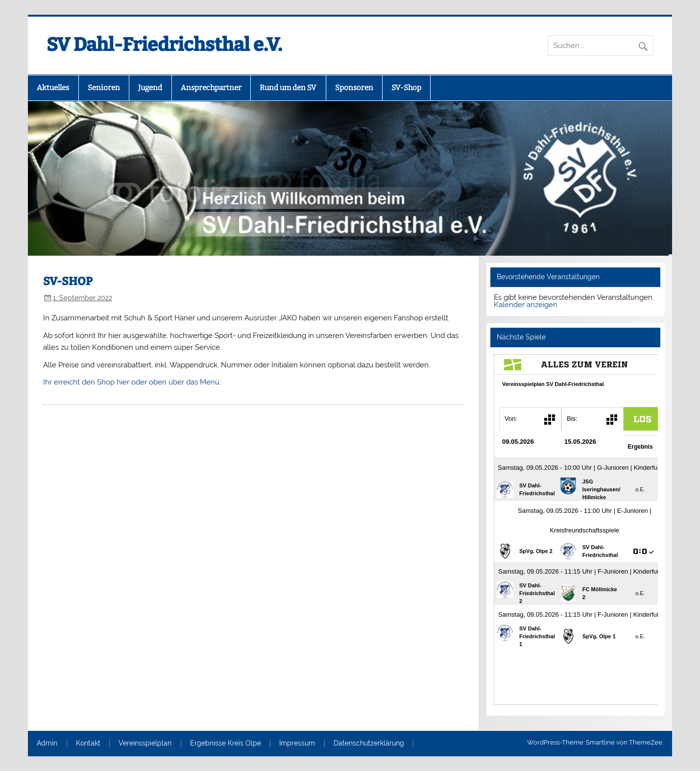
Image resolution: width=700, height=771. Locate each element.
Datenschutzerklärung (369, 744)
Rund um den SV (288, 88)
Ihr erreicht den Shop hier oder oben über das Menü (131, 382)
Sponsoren (354, 88)
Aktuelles (53, 88)
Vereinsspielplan (145, 744)
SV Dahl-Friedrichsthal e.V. (164, 45)
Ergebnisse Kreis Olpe (226, 744)
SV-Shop (406, 88)
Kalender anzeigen (526, 305)
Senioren (104, 88)
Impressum (297, 744)
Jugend (150, 88)
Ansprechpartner (211, 88)
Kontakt (88, 744)
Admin (47, 744)
